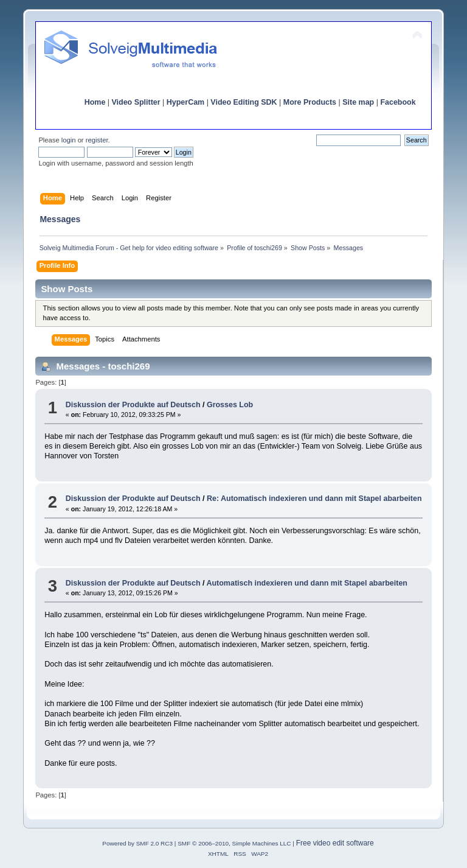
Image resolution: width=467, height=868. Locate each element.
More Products (310, 102)
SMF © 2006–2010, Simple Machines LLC (234, 843)
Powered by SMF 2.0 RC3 (137, 843)
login (69, 140)
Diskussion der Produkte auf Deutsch (133, 405)
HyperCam (185, 102)
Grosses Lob (230, 405)
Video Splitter (136, 102)
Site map (358, 102)
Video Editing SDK (244, 102)
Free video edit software (335, 843)
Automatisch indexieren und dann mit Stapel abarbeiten (306, 583)
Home (95, 102)
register (97, 140)
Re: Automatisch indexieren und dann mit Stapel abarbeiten (314, 499)
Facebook (398, 102)
